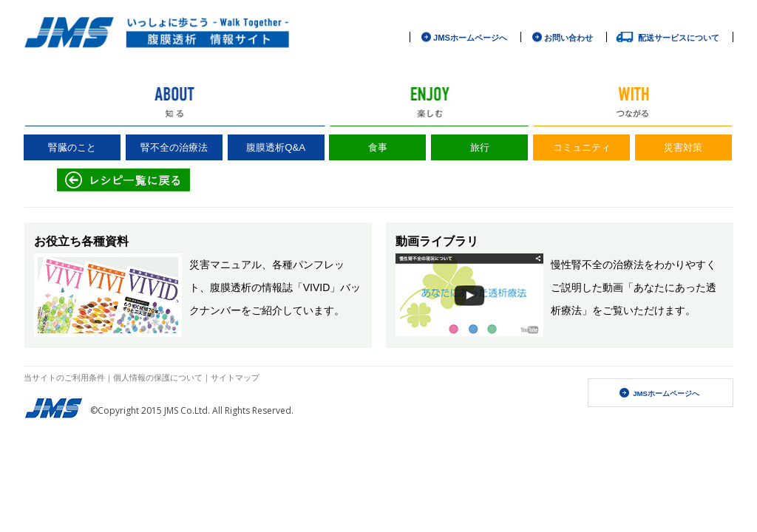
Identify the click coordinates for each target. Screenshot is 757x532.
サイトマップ (235, 377)
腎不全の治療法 (174, 147)
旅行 (480, 147)
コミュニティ (582, 147)
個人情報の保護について (158, 377)
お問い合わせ (568, 38)
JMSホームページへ (470, 38)
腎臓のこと (72, 147)
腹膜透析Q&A (276, 147)
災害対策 (683, 147)
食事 (378, 147)
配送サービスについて (679, 38)
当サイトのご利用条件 (64, 377)
